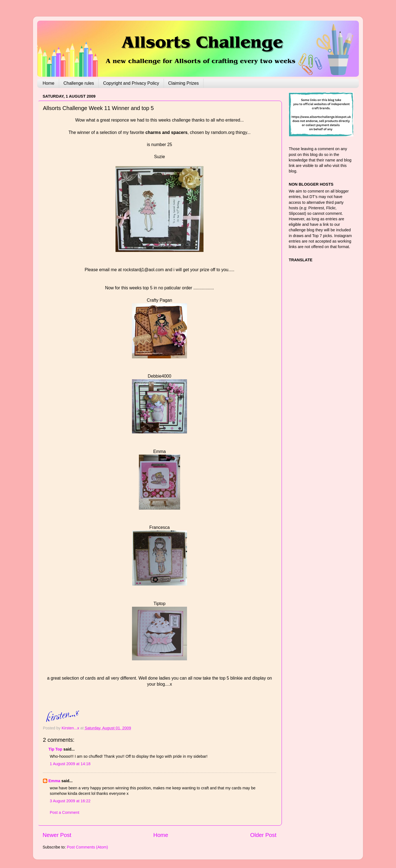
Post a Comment (64, 812)
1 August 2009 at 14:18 (70, 764)
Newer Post (57, 835)
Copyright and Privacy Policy (131, 83)
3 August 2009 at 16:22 (70, 801)
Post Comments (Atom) (87, 847)
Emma (54, 781)
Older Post (263, 835)
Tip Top (55, 749)
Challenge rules (79, 83)
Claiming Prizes (184, 83)
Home (49, 83)
